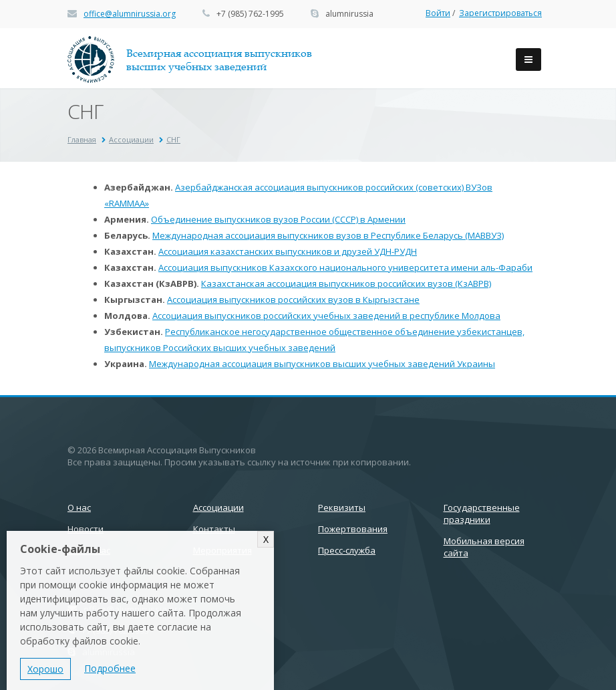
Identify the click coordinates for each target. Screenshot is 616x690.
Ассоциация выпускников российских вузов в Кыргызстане (293, 300)
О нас (79, 507)
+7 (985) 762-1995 (250, 14)
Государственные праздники (482, 513)
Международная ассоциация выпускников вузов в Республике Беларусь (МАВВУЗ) (328, 235)
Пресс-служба (347, 550)
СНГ (173, 139)
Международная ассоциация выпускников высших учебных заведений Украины (322, 364)
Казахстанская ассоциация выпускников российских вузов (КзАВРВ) (346, 283)
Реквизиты (342, 507)
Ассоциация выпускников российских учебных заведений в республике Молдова (326, 316)
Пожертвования (353, 529)
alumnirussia (349, 14)
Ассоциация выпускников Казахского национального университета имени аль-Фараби (345, 267)
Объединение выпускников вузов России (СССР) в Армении (278, 219)
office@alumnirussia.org (130, 14)
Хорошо (45, 669)
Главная (82, 139)
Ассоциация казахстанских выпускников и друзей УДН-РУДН (288, 251)
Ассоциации (131, 139)
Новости (86, 529)
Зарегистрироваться (500, 13)
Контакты (214, 529)
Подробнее (110, 668)
